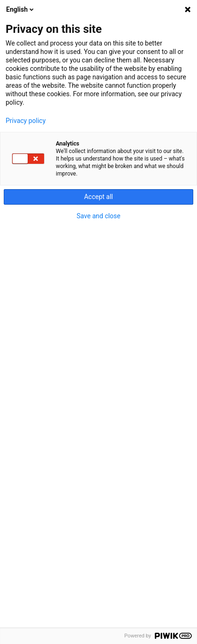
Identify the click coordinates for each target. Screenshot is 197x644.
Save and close (98, 216)
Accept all (98, 197)
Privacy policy (26, 121)
